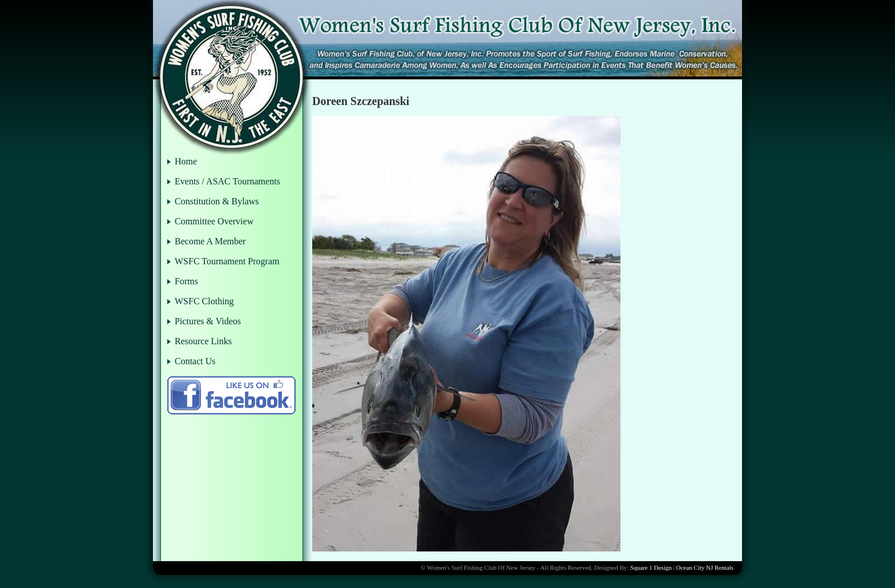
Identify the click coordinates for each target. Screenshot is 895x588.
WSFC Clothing (204, 301)
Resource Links (203, 341)
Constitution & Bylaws (217, 201)
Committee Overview (214, 221)
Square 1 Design (651, 567)
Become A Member (210, 241)
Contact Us (195, 361)
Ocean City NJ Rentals (705, 567)
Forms (186, 281)
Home (186, 161)
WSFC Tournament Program (227, 261)
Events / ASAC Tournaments (227, 181)
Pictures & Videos (208, 321)
